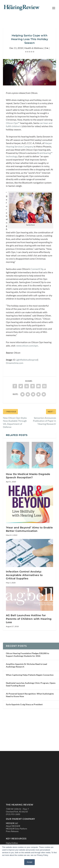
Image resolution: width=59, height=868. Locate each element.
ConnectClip (37, 284)
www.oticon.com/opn (27, 367)
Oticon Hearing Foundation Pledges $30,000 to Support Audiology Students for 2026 (28, 680)
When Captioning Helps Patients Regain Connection (30, 700)
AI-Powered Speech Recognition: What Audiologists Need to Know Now (30, 720)
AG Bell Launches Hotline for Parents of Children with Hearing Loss (29, 641)
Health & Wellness (34, 55)
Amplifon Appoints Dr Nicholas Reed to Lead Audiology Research (26, 691)
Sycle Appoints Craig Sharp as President (24, 730)
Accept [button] (29, 862)
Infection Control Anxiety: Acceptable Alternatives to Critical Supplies (24, 597)
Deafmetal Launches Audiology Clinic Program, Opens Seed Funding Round (31, 710)
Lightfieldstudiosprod (27, 382)
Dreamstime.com (15, 385)
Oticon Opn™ (13, 130)
